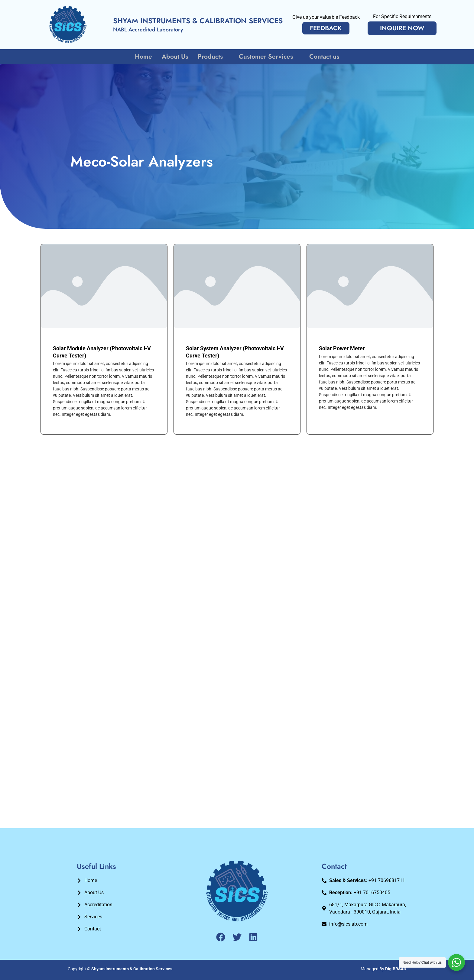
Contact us (323, 57)
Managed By (383, 969)
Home (145, 57)
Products (214, 57)
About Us (175, 57)
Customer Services (269, 57)
